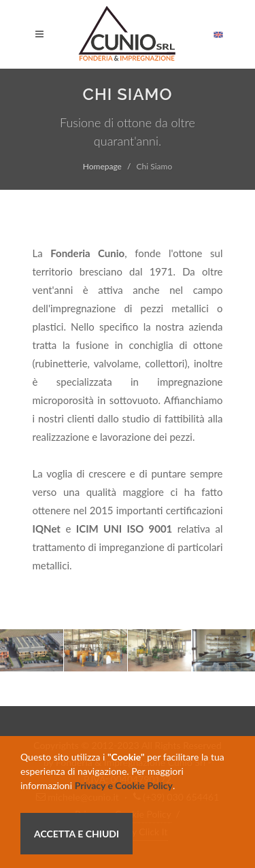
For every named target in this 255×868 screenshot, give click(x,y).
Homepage (102, 166)
